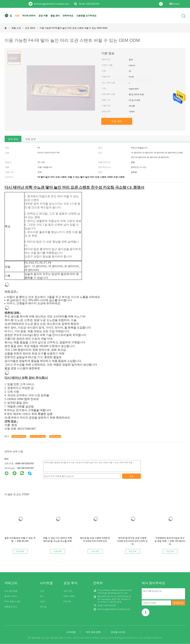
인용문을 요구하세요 (86, 16)
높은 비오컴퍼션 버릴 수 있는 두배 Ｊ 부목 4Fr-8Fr (20, 539)
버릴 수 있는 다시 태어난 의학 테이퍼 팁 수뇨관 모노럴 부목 (57, 539)
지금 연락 (117, 121)
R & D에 (67, 601)
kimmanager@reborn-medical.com (52, 4)
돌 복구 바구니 (11, 596)
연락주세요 (68, 16)
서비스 (43, 601)
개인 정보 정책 (93, 632)
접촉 (131, 476)
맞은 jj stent (55, 436)
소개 (42, 591)
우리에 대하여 (29, 16)
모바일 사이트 (118, 632)
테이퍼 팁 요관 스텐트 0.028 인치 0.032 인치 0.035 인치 (95, 539)
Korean (176, 4)
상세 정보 (13, 139)
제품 (17, 16)
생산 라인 (68, 591)
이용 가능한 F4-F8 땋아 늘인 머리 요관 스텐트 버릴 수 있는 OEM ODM (74, 28)
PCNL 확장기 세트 (13, 601)
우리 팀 (43, 607)
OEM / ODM (69, 596)
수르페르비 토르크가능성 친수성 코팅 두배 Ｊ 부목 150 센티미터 (170, 541)
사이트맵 (71, 632)
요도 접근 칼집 (11, 591)
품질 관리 (55, 16)
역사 (42, 596)
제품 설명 (31, 139)
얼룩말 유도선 (11, 607)
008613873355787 (25, 463)
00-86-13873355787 (89, 4)
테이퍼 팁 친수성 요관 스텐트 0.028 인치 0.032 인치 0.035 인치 (132, 541)
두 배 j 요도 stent (38, 436)
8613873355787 (26, 468)
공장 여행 (43, 16)
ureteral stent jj (19, 436)
